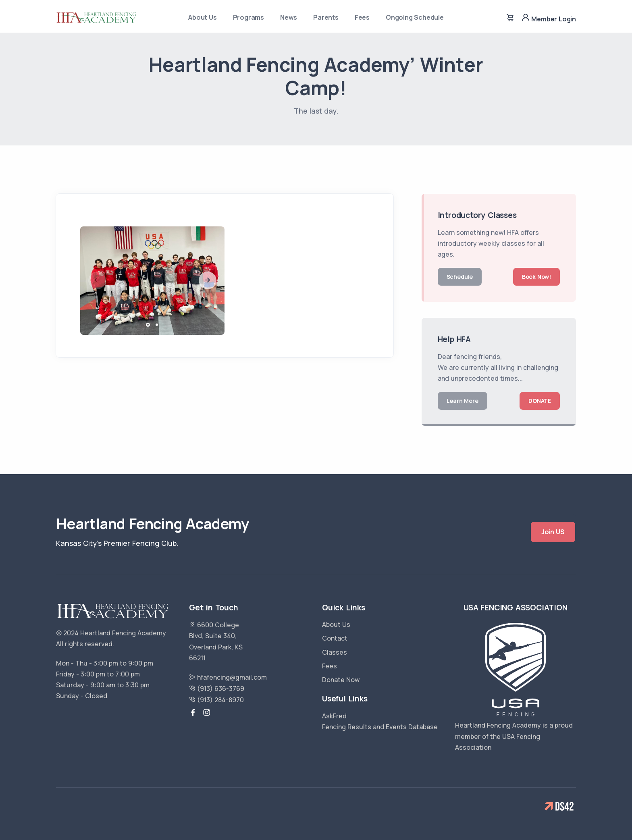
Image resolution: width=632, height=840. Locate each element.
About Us (202, 17)
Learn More (463, 401)
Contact (335, 638)
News (289, 17)
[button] (208, 280)
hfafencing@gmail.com (228, 677)
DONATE (540, 401)
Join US (553, 532)
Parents (326, 17)
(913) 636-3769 (217, 689)
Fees (362, 17)
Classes (335, 652)
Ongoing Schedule (415, 17)
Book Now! (536, 277)
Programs (248, 17)
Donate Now (341, 680)
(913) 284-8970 (216, 700)
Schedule (460, 277)
